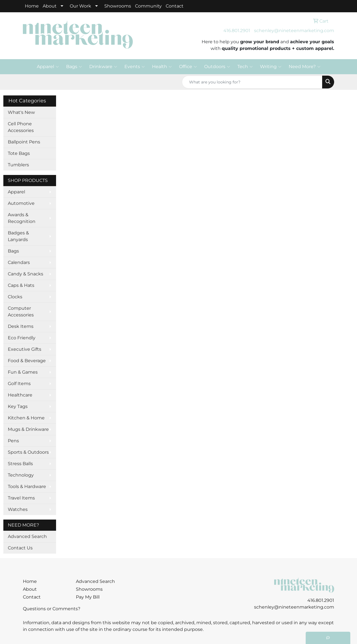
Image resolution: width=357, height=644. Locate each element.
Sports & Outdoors (28, 452)
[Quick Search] (252, 82)
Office (188, 67)
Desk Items (21, 326)
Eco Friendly (22, 338)
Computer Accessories (21, 312)
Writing (271, 67)
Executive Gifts (25, 349)
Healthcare (20, 395)
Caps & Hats (21, 285)
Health (162, 67)
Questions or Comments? (52, 609)
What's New (21, 112)
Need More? (305, 67)
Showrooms (118, 6)
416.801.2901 (237, 31)
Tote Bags (19, 153)
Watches (18, 509)
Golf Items (19, 384)
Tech (245, 67)
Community (148, 6)
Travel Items (21, 498)
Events (135, 67)
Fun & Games (23, 372)
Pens (13, 441)
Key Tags (18, 406)
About (50, 6)
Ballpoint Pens (24, 142)
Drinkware (103, 67)
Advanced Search (27, 536)
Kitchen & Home (26, 418)
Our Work (80, 6)
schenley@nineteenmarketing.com (294, 31)
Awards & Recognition (22, 218)
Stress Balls (20, 464)
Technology (21, 475)
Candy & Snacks (26, 274)
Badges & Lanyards (18, 236)
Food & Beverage (27, 361)
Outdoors (217, 67)
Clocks (15, 297)
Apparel (48, 67)
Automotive (21, 203)
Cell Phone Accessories (21, 127)
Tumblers (18, 165)
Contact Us (20, 548)
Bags (74, 67)
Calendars (19, 262)
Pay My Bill (88, 597)
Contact (175, 6)
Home (32, 6)
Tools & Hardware (27, 486)
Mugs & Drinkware (28, 429)
